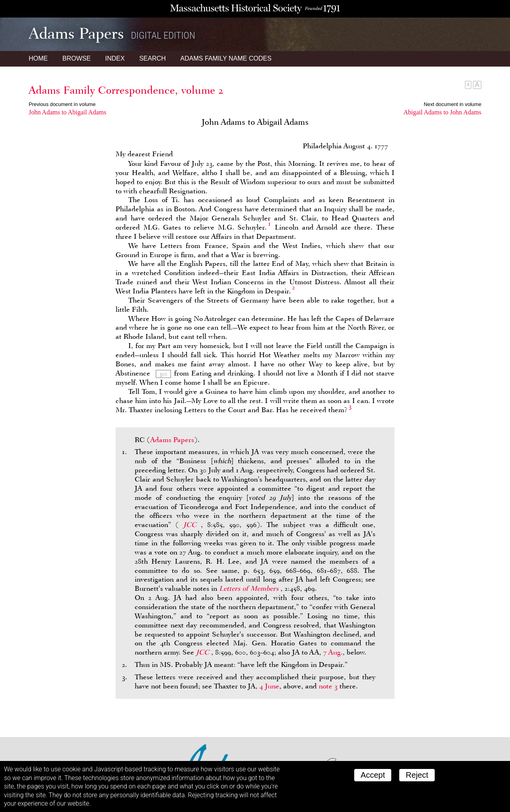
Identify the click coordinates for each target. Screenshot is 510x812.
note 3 (328, 686)
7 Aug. (333, 652)
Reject (417, 775)
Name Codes (226, 58)
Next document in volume (453, 104)
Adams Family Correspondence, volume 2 (126, 90)
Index (115, 58)
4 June (269, 686)
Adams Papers (172, 440)
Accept (373, 775)
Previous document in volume (62, 104)
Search (152, 58)
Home (38, 58)
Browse (76, 58)
